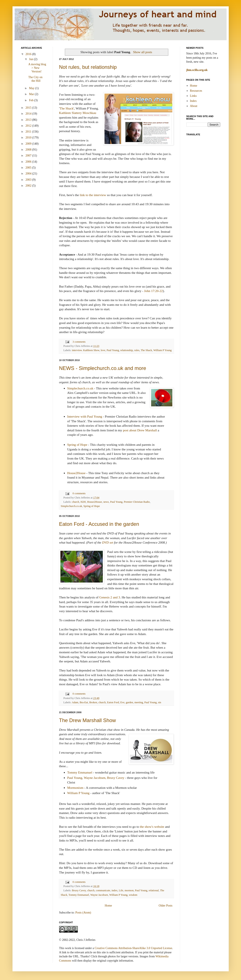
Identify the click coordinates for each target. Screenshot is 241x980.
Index (193, 101)
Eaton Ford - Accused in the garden (99, 524)
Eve (123, 702)
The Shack (66, 108)
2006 (29, 162)
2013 (29, 120)
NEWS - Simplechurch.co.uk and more (103, 368)
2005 (29, 168)
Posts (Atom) (83, 913)
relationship (127, 350)
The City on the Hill (35, 79)
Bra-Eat (84, 702)
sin (160, 702)
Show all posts (143, 52)
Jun (31, 59)
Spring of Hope (77, 445)
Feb (32, 100)
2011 (29, 132)
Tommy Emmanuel (80, 772)
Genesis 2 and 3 (110, 597)
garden (130, 702)
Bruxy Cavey (79, 890)
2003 (29, 180)
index (114, 890)
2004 (29, 174)
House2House (76, 473)
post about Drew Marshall (140, 430)
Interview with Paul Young (85, 416)
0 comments (79, 493)
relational (154, 890)
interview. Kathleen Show (86, 350)
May (32, 88)
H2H (83, 502)
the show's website (152, 827)
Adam (75, 702)
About (194, 106)
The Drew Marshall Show (88, 720)
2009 (29, 144)
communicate (103, 890)
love (103, 350)
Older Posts (166, 906)
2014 (29, 114)
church (75, 502)
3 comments (79, 342)
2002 (29, 186)
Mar (32, 94)
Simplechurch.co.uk (80, 388)
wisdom (133, 895)
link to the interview (93, 195)
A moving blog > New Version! (37, 68)
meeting (139, 702)
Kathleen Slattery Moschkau (78, 113)
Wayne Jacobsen (99, 895)
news (106, 502)
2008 (29, 150)
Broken (93, 702)
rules (137, 350)
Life (121, 890)
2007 (29, 156)
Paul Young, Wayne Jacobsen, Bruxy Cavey (96, 778)
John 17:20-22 (154, 291)
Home (108, 906)
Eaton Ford (113, 702)
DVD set (108, 542)
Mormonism (75, 788)
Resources (196, 91)
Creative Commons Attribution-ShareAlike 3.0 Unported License (133, 948)
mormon (129, 890)
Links (193, 96)
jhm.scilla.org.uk (197, 70)
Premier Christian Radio (137, 502)
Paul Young (113, 350)
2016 (29, 54)
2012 (29, 126)
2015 (29, 108)
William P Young (162, 350)
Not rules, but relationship (88, 67)
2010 (29, 138)
